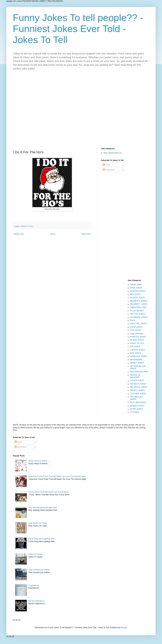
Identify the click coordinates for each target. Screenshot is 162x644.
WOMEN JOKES (137, 406)
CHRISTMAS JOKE (139, 307)
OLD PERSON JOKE (139, 372)
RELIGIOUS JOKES (139, 387)
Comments (109, 170)
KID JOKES (135, 347)
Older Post (86, 234)
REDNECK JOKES (138, 384)
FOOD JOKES (136, 327)
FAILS (133, 320)
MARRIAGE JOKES (139, 356)
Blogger (124, 628)
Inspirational (34, 585)
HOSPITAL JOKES (138, 337)
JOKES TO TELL (27, 226)
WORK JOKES (136, 409)
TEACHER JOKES (138, 394)
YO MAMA (135, 412)
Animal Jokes (136, 285)
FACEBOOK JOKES (139, 317)
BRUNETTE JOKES (139, 301)
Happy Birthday (137, 334)
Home (53, 234)
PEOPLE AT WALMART (135, 376)
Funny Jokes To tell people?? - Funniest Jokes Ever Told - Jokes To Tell (78, 29)
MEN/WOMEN (136, 360)
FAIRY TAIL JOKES (138, 324)
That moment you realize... (40, 570)
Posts (106, 165)
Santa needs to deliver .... (39, 461)
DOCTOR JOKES (138, 314)
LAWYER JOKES (138, 350)
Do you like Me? (137, 311)
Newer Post (19, 234)
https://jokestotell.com (113, 153)
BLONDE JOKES (137, 298)
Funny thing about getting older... (42, 539)
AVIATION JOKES (138, 291)
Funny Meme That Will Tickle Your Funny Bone (48, 492)
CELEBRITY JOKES (139, 304)
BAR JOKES (135, 294)
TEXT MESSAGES (138, 402)
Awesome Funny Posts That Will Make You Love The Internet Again (57, 476)
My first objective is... (37, 601)
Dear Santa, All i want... (38, 523)
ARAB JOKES (136, 288)
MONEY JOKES (137, 363)
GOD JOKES (136, 330)
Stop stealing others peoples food (43, 508)
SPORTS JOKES (137, 390)
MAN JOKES (136, 353)
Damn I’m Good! (35, 554)
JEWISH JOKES (137, 340)
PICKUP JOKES (137, 381)
